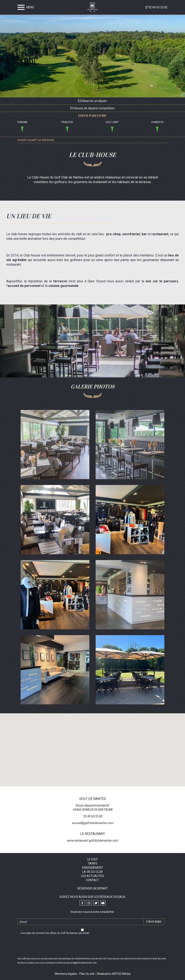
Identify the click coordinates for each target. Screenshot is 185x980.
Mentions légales (66, 974)
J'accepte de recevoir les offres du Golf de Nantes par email (55, 933)
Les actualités (92, 876)
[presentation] (92, 946)
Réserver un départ (92, 101)
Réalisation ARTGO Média (114, 974)
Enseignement (93, 868)
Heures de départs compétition (92, 108)
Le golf (93, 859)
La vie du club (92, 872)
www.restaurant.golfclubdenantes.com (93, 841)
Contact (92, 880)
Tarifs (92, 863)
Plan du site (87, 974)
